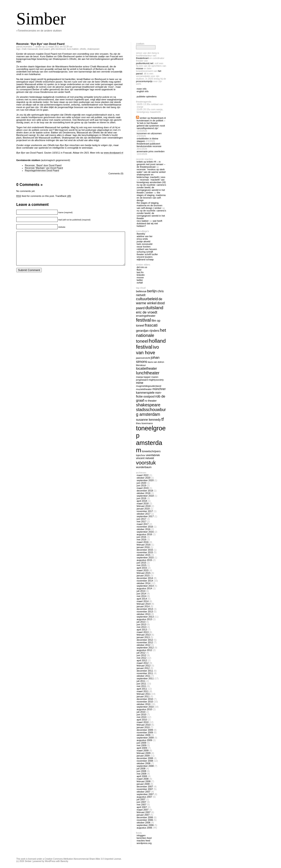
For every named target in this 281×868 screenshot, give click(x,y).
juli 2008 (141, 769)
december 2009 (145, 730)
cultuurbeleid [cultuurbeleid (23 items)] (147, 299)
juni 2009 (141, 743)
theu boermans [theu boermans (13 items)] (144, 423)
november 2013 (145, 612)
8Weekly (141, 234)
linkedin (141, 275)
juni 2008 (141, 771)
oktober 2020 (143, 478)
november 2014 (145, 581)
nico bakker (143, 221)
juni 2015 (141, 563)
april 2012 (142, 660)
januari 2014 (143, 606)
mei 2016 (141, 539)
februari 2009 (144, 753)
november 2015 (145, 552)
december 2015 (145, 550)
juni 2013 (141, 624)
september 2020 (145, 480)
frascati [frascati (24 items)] (151, 325)
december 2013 (145, 609)
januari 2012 (143, 668)
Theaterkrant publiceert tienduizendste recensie (149, 145)
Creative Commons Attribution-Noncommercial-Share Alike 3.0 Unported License (83, 859)
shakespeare (93, 49)
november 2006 (145, 820)
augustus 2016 (144, 534)
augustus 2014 (144, 588)
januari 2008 (143, 784)
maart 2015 (143, 570)
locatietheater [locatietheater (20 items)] (146, 368)
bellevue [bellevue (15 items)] (141, 291)
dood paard (44, 49)
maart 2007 (143, 810)
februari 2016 (144, 545)
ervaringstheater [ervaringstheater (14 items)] (146, 316)
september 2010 (145, 707)
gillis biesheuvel (58, 49)
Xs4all (140, 283)
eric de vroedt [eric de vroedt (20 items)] (147, 312)
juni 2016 (141, 537)
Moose (140, 68)
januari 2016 (143, 547)
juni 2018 (141, 498)
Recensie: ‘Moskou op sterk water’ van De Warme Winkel (151, 171)
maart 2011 (143, 691)
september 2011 (145, 678)
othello (83, 49)
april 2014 (142, 599)
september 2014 (145, 586)
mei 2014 (141, 596)
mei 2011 (141, 686)
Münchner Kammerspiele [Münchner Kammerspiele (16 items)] (151, 391)
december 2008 (145, 758)
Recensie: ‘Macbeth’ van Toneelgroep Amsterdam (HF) (151, 181)
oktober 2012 (143, 645)
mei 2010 (141, 717)
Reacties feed (143, 841)
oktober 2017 (143, 514)
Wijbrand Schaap (145, 259)
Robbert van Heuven (147, 249)
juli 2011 (141, 681)
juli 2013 (141, 622)
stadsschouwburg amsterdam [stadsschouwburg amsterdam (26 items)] (151, 412)
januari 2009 (143, 756)
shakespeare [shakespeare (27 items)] (148, 405)
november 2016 (145, 527)
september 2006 (145, 825)
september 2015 (145, 558)
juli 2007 (141, 799)
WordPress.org (144, 843)
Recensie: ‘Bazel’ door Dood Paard (43, 165)
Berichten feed (144, 838)
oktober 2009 (143, 735)
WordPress (50, 861)
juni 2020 (141, 483)
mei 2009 (141, 745)
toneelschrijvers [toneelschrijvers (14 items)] (151, 451)
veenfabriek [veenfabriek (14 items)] (153, 455)
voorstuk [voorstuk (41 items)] (146, 463)
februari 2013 (144, 635)
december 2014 (145, 578)
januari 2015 (143, 576)
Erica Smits (142, 239)
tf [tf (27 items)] (162, 419)
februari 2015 (144, 573)
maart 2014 (143, 601)
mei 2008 (141, 774)
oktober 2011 (143, 676)
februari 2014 (144, 604)
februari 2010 (144, 725)
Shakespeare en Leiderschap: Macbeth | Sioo (151, 176)
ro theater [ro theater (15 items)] (151, 401)
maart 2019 (143, 488)
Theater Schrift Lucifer (147, 254)
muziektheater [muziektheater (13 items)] (144, 389)
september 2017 (145, 516)
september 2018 (145, 496)
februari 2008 (144, 781)
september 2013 (145, 617)
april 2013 (142, 630)
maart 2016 (143, 542)
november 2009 (145, 732)
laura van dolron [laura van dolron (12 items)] (156, 362)
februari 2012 (144, 666)
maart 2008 (143, 779)
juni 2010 (141, 714)
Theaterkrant (142, 58)
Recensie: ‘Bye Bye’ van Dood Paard (40, 44)
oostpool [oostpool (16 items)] (149, 396)
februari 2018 (144, 506)
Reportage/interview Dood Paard (42, 170)
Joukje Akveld (143, 241)
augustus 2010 (144, 709)
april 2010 (142, 720)
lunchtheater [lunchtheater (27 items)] (148, 373)
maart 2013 (143, 632)
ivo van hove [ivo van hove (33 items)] (147, 350)
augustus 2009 (144, 740)
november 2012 (145, 642)
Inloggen (141, 835)
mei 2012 (141, 658)
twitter (140, 280)
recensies (28, 47)
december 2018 (145, 491)
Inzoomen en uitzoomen (149, 133)
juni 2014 (141, 594)
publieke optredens (147, 96)
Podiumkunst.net (145, 63)
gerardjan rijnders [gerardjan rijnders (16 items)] (148, 331)
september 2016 (145, 532)
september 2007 (145, 794)
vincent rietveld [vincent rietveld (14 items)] (145, 458)
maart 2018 (143, 503)
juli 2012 (141, 653)
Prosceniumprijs (144, 81)
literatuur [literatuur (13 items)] (141, 365)
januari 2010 (143, 727)
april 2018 (142, 501)
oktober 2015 (143, 555)
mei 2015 (141, 565)
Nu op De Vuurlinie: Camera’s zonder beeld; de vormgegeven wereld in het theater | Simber (151, 189)
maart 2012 (143, 663)
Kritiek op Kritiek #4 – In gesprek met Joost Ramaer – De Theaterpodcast (151, 164)
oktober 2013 (143, 614)
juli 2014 (141, 591)
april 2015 (142, 568)
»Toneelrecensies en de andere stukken (39, 31)
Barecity (64, 861)
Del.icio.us (142, 267)
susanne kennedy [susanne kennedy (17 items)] (148, 420)
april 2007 (142, 807)
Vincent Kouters (145, 257)
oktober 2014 (143, 583)
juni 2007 (141, 802)
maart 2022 (143, 475)
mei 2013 (141, 627)
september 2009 (145, 738)
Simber (41, 19)
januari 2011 (143, 696)
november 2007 (145, 789)
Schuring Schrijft (145, 252)
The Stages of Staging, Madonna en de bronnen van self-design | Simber (149, 205)
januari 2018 (143, 509)
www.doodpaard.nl (113, 153)
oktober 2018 (143, 493)
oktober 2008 (143, 763)
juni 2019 (141, 485)
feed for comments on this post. (35, 196)
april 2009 (142, 748)
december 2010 (145, 699)
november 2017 (145, 511)
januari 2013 (143, 637)
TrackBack (63, 196)
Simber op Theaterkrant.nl (153, 118)
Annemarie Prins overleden (151, 151)
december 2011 (145, 671)
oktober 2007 (143, 792)
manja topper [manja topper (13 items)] (143, 377)
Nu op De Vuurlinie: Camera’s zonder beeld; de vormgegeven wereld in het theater (151, 214)
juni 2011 (141, 684)
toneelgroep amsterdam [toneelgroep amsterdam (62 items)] (151, 439)
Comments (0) (116, 173)
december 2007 (145, 787)
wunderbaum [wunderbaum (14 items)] (144, 467)
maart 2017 (143, 524)
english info (143, 91)
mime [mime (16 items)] (140, 383)
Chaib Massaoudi (29, 49)
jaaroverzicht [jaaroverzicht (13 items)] (143, 358)
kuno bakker (73, 49)
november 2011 (145, 673)
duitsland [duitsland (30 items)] (154, 308)
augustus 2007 (144, 797)
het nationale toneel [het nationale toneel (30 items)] (151, 336)
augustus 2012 (144, 650)
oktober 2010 (143, 704)
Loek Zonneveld (144, 244)
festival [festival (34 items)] (143, 320)
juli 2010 (141, 712)
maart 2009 (143, 750)
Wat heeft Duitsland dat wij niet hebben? (149, 223)
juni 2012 (141, 655)
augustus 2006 (144, 828)
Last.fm (140, 272)
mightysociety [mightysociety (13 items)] (156, 380)
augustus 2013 (144, 619)
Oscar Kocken (144, 247)
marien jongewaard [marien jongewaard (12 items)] (147, 378)
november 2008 (145, 761)
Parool (19, 47)
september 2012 (145, 648)
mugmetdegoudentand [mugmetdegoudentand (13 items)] (149, 386)
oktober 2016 (143, 529)
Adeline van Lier (145, 236)
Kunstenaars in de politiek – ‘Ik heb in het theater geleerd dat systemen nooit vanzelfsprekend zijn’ (151, 124)
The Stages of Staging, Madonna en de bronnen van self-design (151, 196)
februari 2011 (144, 694)
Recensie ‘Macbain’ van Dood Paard (44, 168)
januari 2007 (143, 815)
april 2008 (142, 776)
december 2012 (145, 640)
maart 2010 (143, 722)
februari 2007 (144, 812)
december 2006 (145, 817)
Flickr (139, 270)
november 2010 (145, 702)
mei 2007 (141, 805)
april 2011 (142, 689)
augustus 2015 (144, 560)
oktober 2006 (143, 823)
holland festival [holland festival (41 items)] (151, 344)
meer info (142, 89)
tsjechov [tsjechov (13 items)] (141, 455)
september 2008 (145, 766)
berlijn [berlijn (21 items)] (152, 291)
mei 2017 (141, 521)
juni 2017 (141, 519)
